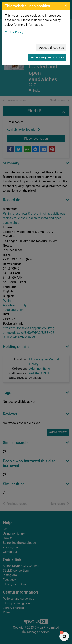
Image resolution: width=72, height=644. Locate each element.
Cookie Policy (14, 32)
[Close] (66, 6)
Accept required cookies (47, 57)
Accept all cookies (51, 48)
